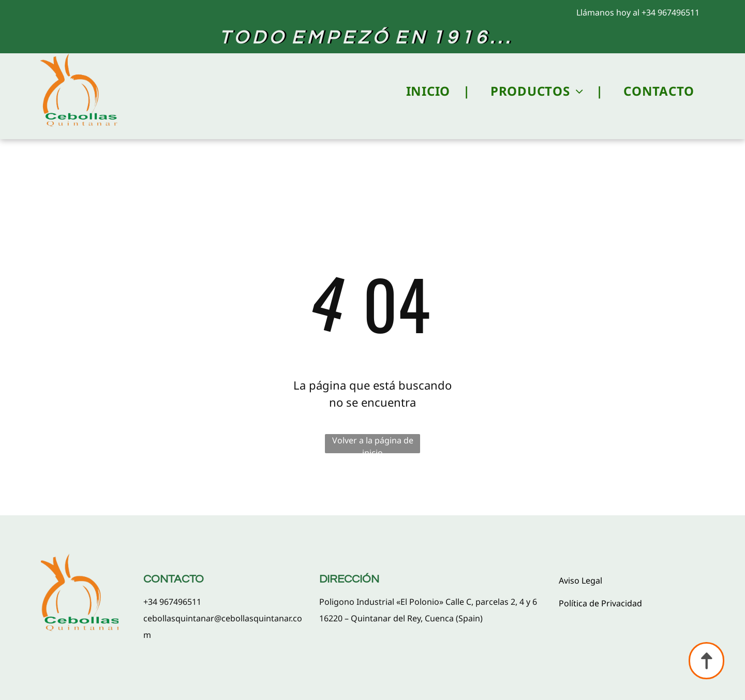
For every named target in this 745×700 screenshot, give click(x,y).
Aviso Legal (580, 580)
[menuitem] (428, 91)
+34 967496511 (671, 12)
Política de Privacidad (600, 603)
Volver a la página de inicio (373, 444)
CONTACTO (174, 579)
